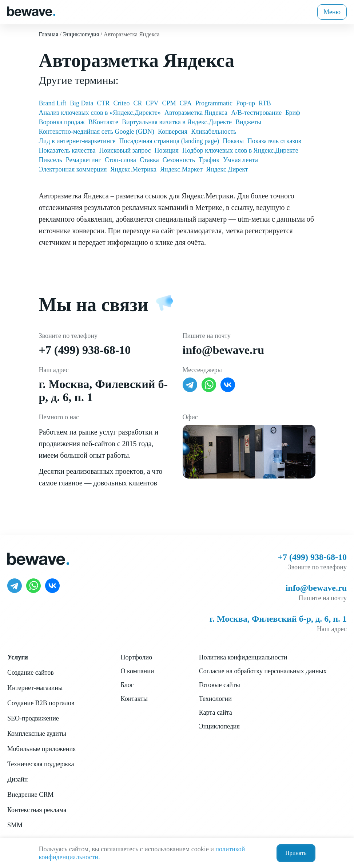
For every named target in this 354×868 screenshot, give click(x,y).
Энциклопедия (219, 726)
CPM (169, 103)
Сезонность (179, 160)
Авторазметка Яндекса (196, 113)
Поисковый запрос (125, 150)
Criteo (122, 103)
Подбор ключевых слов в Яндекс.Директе (240, 150)
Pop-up (246, 103)
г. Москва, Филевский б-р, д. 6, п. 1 (278, 619)
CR (138, 103)
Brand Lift (53, 103)
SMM (15, 825)
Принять (296, 853)
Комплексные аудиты (37, 734)
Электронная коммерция (73, 169)
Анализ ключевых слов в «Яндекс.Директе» (100, 113)
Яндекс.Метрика (134, 169)
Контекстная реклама (37, 810)
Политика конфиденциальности (243, 657)
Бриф (293, 113)
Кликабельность (214, 132)
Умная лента (240, 160)
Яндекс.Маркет (181, 169)
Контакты (134, 699)
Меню (332, 12)
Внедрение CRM (30, 795)
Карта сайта (216, 712)
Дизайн (17, 779)
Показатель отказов (274, 141)
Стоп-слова (120, 160)
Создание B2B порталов (41, 703)
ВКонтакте (103, 122)
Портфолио (137, 657)
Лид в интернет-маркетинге (77, 141)
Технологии (215, 699)
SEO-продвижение (33, 718)
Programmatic (214, 103)
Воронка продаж (62, 122)
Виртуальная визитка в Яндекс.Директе (177, 122)
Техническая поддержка (41, 764)
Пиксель (51, 160)
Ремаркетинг (83, 160)
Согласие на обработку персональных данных (263, 671)
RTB (265, 103)
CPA (186, 103)
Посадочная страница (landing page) (169, 141)
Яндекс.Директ (227, 169)
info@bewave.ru (223, 350)
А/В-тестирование (256, 113)
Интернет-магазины (35, 688)
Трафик (209, 160)
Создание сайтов (31, 673)
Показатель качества (67, 150)
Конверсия (173, 132)
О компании (138, 671)
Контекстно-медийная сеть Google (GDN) (97, 132)
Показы (233, 141)
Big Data (82, 103)
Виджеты (248, 122)
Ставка (149, 160)
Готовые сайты (220, 685)
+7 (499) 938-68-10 (85, 350)
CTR (103, 103)
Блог (127, 685)
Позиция (167, 150)
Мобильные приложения (41, 749)
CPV (152, 103)
